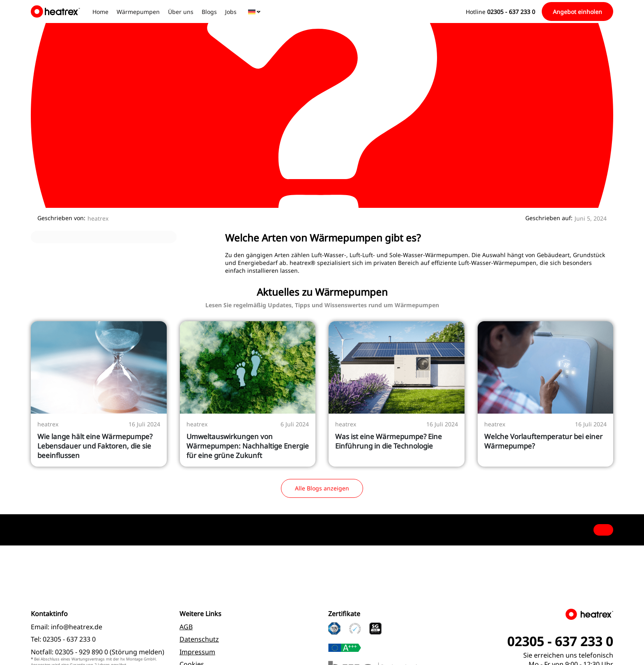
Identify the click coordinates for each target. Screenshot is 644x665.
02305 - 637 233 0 (69, 639)
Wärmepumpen (138, 12)
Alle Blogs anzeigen (322, 488)
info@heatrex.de (77, 627)
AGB (186, 627)
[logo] (57, 12)
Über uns (181, 12)
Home (100, 12)
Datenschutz (199, 639)
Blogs (209, 12)
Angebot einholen (577, 12)
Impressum (197, 652)
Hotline (500, 12)
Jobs (231, 12)
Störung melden (137, 652)
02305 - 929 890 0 (82, 652)
